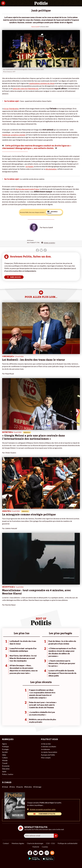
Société (5, 752)
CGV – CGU (50, 843)
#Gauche (20, 787)
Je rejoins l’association (49, 752)
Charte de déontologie (35, 843)
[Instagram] (47, 853)
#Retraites (28, 787)
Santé (4, 771)
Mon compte (46, 758)
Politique (5, 746)
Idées (4, 755)
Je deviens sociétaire (49, 746)
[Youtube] (41, 853)
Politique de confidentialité (68, 843)
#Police (12, 787)
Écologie (5, 749)
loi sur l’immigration (11, 108)
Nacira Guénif (35, 27)
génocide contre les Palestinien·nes (26, 88)
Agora (4, 744)
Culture (5, 758)
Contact (6, 843)
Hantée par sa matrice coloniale (14, 135)
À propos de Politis (48, 755)
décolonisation (51, 169)
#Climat (5, 787)
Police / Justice (8, 774)
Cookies (45, 847)
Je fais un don (46, 744)
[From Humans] (52, 853)
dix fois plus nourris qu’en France (27, 189)
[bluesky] (35, 853)
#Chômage (37, 787)
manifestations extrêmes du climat (42, 83)
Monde (5, 760)
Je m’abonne (45, 749)
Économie (6, 766)
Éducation (6, 769)
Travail (5, 763)
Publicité (36, 847)
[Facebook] (30, 853)
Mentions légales (18, 843)
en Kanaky (30, 166)
